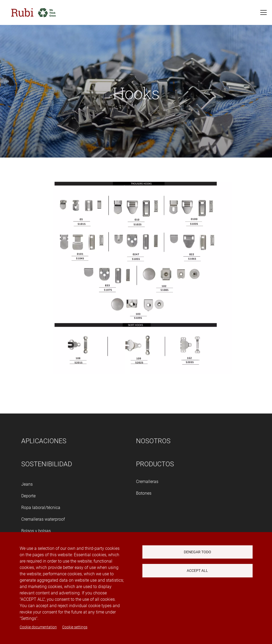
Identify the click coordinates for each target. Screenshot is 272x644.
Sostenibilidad (47, 464)
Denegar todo (197, 552)
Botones (144, 493)
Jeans (27, 484)
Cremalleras (147, 482)
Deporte (28, 496)
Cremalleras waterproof (43, 519)
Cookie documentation (38, 627)
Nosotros (153, 441)
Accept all (197, 571)
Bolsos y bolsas (36, 531)
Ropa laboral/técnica (41, 508)
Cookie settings (75, 627)
